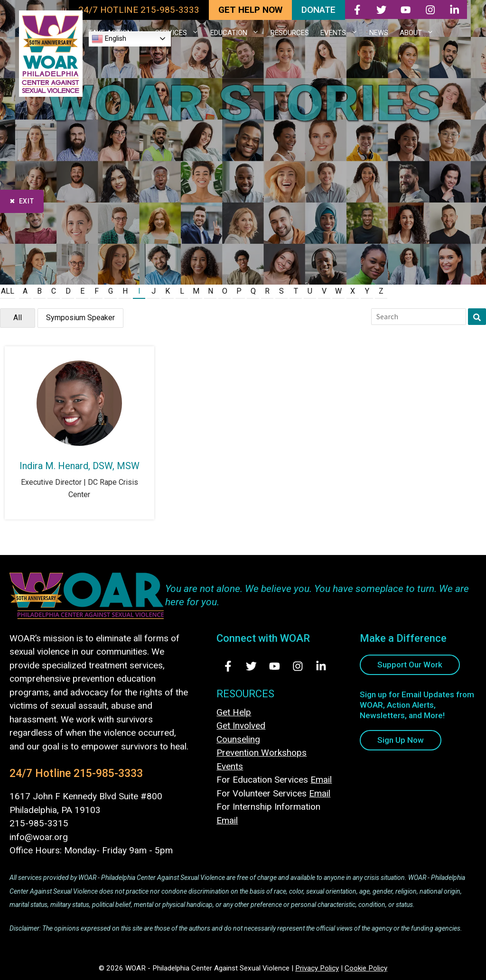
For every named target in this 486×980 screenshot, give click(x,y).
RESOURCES (290, 33)
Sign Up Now (401, 740)
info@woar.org (39, 837)
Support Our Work (410, 665)
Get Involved (241, 726)
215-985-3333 (108, 773)
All (8, 291)
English (109, 39)
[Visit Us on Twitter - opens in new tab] (251, 666)
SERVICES (180, 33)
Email (321, 780)
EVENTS (342, 33)
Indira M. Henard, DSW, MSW (79, 466)
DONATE (318, 10)
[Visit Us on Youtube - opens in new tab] (275, 666)
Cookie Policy (366, 968)
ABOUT (420, 33)
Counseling (238, 739)
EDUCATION (238, 33)
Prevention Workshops (262, 753)
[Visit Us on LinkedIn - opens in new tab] (321, 666)
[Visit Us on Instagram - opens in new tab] (298, 666)
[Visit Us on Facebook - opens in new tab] (228, 666)
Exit (27, 201)
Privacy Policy (317, 968)
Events (230, 766)
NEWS (379, 33)
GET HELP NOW (250, 10)
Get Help (234, 712)
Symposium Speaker (80, 318)
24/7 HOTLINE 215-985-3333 (139, 10)
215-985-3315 (39, 823)
